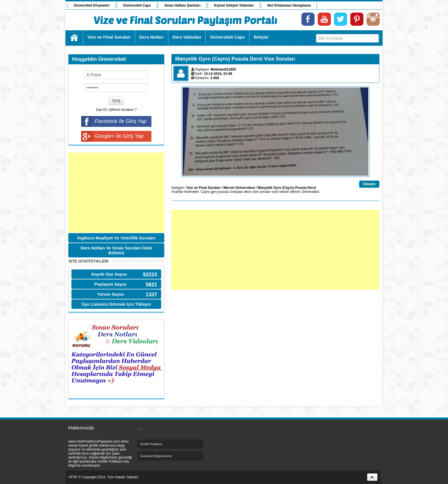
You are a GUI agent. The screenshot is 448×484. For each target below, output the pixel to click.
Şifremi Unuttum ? (123, 110)
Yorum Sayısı (111, 294)
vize (275, 192)
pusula (223, 192)
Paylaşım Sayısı (111, 284)
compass (236, 192)
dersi (248, 192)
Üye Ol (101, 110)
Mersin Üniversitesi (239, 188)
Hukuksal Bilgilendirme (156, 456)
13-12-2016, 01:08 (218, 74)
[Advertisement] (116, 193)
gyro (214, 192)
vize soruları (262, 192)
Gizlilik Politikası (151, 444)
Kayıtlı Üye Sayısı (109, 274)
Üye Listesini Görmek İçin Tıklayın (116, 304)
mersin (284, 192)
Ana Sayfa (74, 38)
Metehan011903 (223, 69)
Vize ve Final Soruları (203, 188)
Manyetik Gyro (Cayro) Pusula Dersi (287, 188)
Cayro (205, 192)
